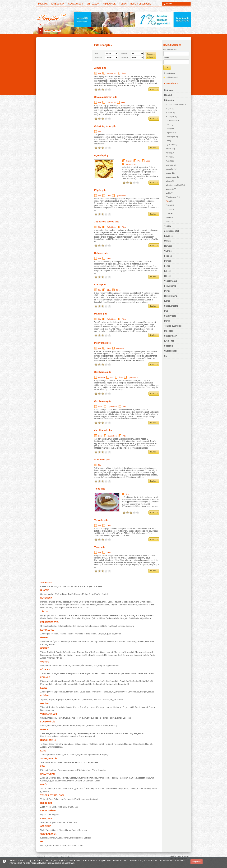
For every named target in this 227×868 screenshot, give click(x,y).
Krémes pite (101, 253)
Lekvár (50, 788)
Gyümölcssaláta (55, 747)
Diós (168, 125)
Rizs (66, 755)
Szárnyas (169, 90)
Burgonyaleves (147, 692)
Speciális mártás (48, 762)
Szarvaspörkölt (82, 681)
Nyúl (91, 594)
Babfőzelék (149, 673)
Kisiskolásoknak (48, 838)
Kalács (169, 149)
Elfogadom (197, 862)
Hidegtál (128, 744)
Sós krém (45, 822)
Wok (42, 830)
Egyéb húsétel (101, 594)
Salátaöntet (69, 762)
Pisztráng (84, 707)
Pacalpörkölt (125, 681)
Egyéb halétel (141, 707)
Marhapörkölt (46, 684)
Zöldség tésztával (126, 626)
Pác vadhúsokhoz (49, 770)
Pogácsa (86, 618)
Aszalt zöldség (144, 788)
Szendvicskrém (56, 744)
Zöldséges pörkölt (49, 681)
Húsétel (168, 95)
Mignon (169, 181)
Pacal (71, 807)
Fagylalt (169, 133)
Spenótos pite (102, 459)
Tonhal (52, 707)
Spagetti (124, 618)
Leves (167, 266)
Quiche (95, 618)
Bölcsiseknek (76, 838)
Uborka (52, 778)
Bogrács (56, 815)
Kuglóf (168, 161)
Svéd (65, 652)
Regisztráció (171, 73)
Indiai (56, 655)
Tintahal (44, 799)
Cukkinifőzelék (106, 673)
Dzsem (133, 788)
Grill (49, 815)
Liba (64, 586)
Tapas (48, 830)
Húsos (87, 634)
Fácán (83, 586)
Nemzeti (168, 246)
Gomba (44, 781)
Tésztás (55, 634)
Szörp (43, 788)
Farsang (44, 644)
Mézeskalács (171, 177)
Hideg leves (139, 744)
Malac (85, 594)
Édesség (127, 718)
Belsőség (169, 331)
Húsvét (141, 641)
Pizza (68, 618)
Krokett (73, 755)
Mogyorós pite (103, 343)
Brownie (169, 113)
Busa (43, 710)
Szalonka (76, 666)
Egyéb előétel (117, 699)
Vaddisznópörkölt (66, 681)
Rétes (102, 618)
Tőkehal (44, 707)
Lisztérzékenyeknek (50, 736)
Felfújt (76, 615)
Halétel (168, 276)
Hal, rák (149, 744)
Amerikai (102, 378)
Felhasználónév (170, 49)
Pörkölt (168, 261)
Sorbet (168, 209)
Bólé (49, 846)
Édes (168, 129)
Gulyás (101, 634)
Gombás (98, 699)
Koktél (80, 846)
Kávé (74, 846)
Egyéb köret (93, 755)
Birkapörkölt (124, 684)
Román (80, 652)
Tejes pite (100, 489)
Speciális (169, 346)
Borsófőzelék (137, 673)
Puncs (43, 846)
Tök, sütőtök (63, 778)
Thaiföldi (51, 652)
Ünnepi (168, 241)
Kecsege (100, 707)
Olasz (103, 652)
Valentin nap (46, 641)
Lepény (129, 161)
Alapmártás (93, 762)
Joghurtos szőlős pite (107, 222)
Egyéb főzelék (92, 673)
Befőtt (167, 321)
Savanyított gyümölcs (87, 778)
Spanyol (72, 652)
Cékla (97, 781)
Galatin (106, 699)
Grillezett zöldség (48, 626)
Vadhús (168, 251)
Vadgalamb (46, 666)
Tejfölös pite (101, 520)
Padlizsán (123, 778)
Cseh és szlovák (125, 655)
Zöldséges (45, 634)
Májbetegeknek (137, 733)
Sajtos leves (59, 692)
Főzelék (168, 256)
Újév (55, 641)
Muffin (168, 193)
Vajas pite (100, 547)
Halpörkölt (58, 684)
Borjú (71, 594)
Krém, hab (169, 341)
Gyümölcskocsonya (114, 788)
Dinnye (70, 781)
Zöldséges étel (171, 231)
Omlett (50, 618)
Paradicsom (104, 778)
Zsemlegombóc (48, 755)
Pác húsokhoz (84, 770)
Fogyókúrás (170, 286)
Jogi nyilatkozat (67, 857)
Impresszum (53, 857)
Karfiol (132, 778)
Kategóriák (58, 4)
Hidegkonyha (171, 296)
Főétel (105, 718)
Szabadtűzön (171, 336)
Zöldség (60, 755)
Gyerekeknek (171, 351)
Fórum (123, 4)
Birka (65, 594)
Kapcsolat (41, 857)
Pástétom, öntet (55, 718)
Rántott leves (72, 692)
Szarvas (67, 666)
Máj (76, 807)
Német (110, 652)
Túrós (168, 221)
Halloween (150, 641)
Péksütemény (171, 197)
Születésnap (64, 641)
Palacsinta (59, 618)
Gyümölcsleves (120, 692)
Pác (166, 311)
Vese (49, 807)
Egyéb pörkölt (85, 684)
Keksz (168, 153)
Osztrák (89, 652)
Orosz (96, 652)
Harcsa (109, 707)
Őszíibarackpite (103, 430)
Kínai (43, 655)
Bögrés (169, 108)
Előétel (168, 271)
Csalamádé (88, 781)
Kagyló (70, 799)
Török (43, 652)
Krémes (169, 157)
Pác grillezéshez (99, 770)
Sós (167, 213)
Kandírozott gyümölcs (73, 788)
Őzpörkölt (137, 681)
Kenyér (105, 615)
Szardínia (61, 707)
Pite (167, 201)
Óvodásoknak (63, 838)
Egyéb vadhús (112, 666)
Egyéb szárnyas (95, 586)
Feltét (111, 718)
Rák (51, 799)
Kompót (58, 788)
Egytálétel (169, 236)
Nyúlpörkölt (148, 681)
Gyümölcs (82, 755)
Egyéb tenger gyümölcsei (86, 799)
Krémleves (96, 692)
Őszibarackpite (103, 372)
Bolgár (146, 655)
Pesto (78, 762)
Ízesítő (87, 788)
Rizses (63, 634)
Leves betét (85, 692)
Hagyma (150, 778)
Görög (69, 655)
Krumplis (79, 634)
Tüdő (60, 807)
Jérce (76, 586)
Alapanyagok (75, 4)
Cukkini (78, 781)
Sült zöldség (78, 626)
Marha (50, 594)
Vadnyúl (89, 666)
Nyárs (43, 815)
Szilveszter (76, 641)
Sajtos (168, 205)
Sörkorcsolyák (113, 618)
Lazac (92, 707)
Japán (49, 655)
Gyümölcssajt (97, 788)
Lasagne (133, 615)
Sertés (43, 594)
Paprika (114, 778)
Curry (84, 762)
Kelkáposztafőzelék (75, 673)
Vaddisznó (57, 666)
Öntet (101, 744)
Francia (77, 655)
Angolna (50, 710)
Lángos (125, 615)
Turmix (63, 846)
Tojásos (44, 699)
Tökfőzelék (45, 673)
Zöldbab (44, 778)
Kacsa (50, 586)
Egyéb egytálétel (113, 634)
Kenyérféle (87, 718)
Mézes (168, 173)
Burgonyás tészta (48, 615)
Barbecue (83, 830)
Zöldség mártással (108, 626)
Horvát (62, 655)
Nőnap (94, 641)
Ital (166, 356)
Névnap (102, 641)
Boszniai (138, 655)
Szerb (59, 652)
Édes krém (72, 822)
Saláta (69, 707)
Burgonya (105, 755)
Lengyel (149, 652)
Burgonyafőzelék (122, 673)
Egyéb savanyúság (57, 781)
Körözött (109, 744)
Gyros (68, 830)
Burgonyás (170, 117)
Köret (167, 301)
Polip (56, 799)
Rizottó (70, 634)
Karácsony (131, 641)
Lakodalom (120, 641)
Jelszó (166, 58)
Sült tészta (134, 618)
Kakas (70, 586)
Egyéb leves (133, 692)
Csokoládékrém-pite (106, 97)
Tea (69, 846)
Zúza (43, 807)
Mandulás (170, 169)
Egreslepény (101, 155)
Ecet (126, 788)
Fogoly (101, 666)
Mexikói (130, 652)
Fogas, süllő (128, 707)
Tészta (167, 226)
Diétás (167, 291)
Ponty (76, 707)
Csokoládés (170, 121)
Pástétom (93, 744)
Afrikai (59, 658)
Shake (56, 846)
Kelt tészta (96, 615)
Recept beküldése (141, 4)
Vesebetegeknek (48, 733)
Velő (54, 807)
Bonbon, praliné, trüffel (175, 104)
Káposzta (141, 778)
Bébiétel (87, 838)
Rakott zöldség (64, 626)
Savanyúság (170, 316)
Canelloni (62, 615)
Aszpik (43, 747)
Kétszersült (115, 615)
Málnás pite (101, 314)
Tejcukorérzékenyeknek (84, 733)
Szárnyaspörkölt (98, 681)
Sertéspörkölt (112, 681)
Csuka (152, 707)
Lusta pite (100, 284)
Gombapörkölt (71, 684)
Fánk (70, 615)
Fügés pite (100, 190)
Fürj (95, 666)
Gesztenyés (171, 137)
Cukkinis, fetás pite (105, 126)
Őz (82, 666)
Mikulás (111, 641)
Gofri (168, 141)
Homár (63, 799)
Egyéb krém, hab (58, 822)
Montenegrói (120, 652)
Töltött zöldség (92, 626)
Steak (61, 830)
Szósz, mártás (171, 306)
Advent (52, 644)
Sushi (55, 830)
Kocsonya (118, 744)
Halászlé (117, 707)
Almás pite (100, 68)
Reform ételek (122, 733)
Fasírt (75, 830)
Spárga (73, 778)
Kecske (78, 594)
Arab (152, 655)
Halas (94, 634)
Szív (65, 807)
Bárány (58, 594)
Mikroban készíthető (174, 185)
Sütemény (169, 100)
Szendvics (69, 744)
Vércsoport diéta (65, 733)
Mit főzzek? (93, 4)
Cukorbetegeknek (87, 736)
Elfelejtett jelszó (172, 77)
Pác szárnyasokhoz (67, 770)
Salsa (59, 762)
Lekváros (169, 165)
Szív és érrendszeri (105, 733)
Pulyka (58, 586)
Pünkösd (86, 641)
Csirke (43, 586)
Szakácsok (110, 4)
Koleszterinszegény (69, 736)
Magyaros (140, 652)
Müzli (66, 718)
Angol (43, 658)
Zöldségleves (47, 692)
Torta (168, 217)
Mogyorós (170, 189)
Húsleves (107, 692)
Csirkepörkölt (99, 684)
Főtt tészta (85, 615)
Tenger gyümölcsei (174, 326)
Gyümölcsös (171, 145)
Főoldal (43, 4)
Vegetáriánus (171, 281)
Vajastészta (145, 618)
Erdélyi (85, 655)
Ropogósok (61, 699)
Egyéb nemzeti (96, 655)
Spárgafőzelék (58, 673)
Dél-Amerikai (110, 655)
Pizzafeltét (76, 618)
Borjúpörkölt (111, 684)
